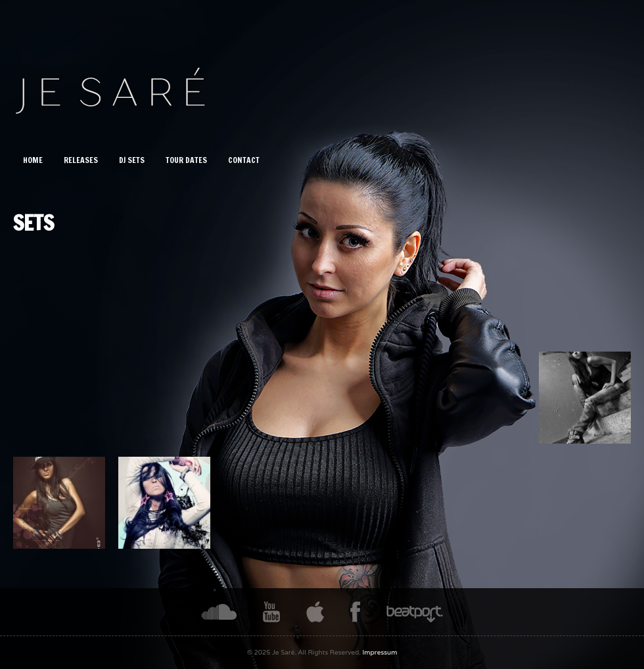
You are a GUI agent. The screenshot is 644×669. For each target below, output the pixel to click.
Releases (81, 160)
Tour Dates (186, 160)
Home (33, 160)
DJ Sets (132, 160)
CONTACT (244, 160)
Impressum (380, 652)
